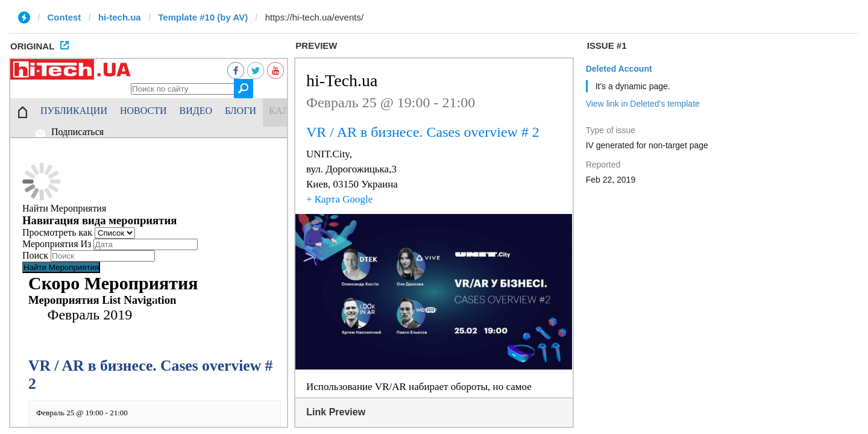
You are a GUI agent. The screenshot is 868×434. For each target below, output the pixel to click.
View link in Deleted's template (643, 104)
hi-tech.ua (120, 17)
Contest (64, 17)
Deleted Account (619, 69)
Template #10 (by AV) (203, 17)
